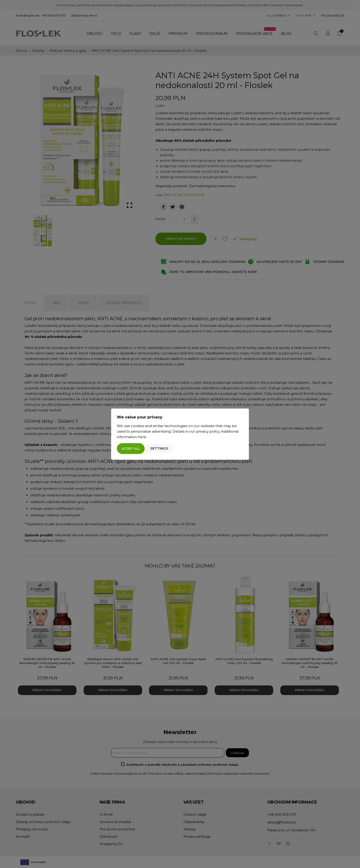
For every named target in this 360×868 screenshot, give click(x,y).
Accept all (131, 449)
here (142, 437)
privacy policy (208, 431)
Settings (159, 448)
